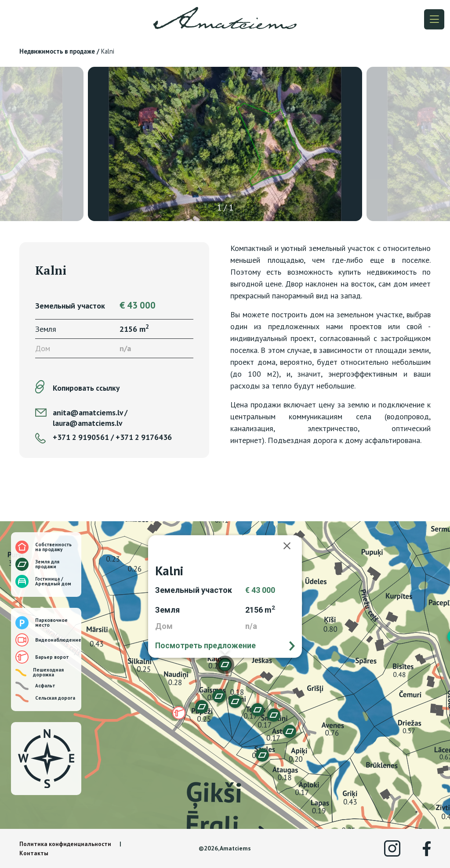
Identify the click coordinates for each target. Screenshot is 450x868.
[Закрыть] (291, 546)
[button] (258, 710)
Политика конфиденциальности (65, 844)
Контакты (34, 853)
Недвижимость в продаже (57, 51)
